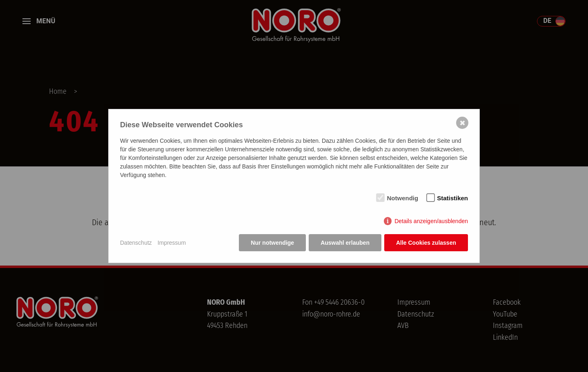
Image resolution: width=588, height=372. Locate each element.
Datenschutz (136, 243)
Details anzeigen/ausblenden (431, 221)
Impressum (172, 243)
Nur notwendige (272, 243)
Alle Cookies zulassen (426, 243)
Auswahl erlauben (345, 243)
